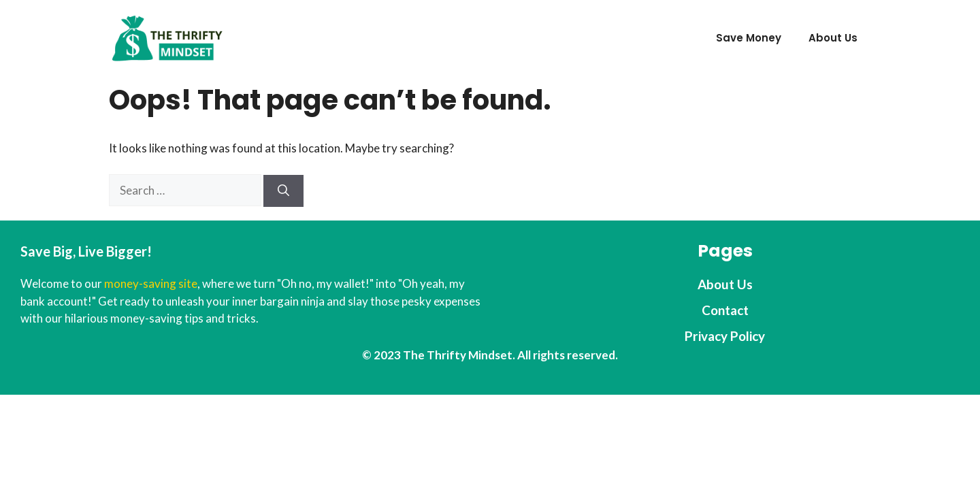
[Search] (283, 191)
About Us (833, 38)
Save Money (749, 38)
